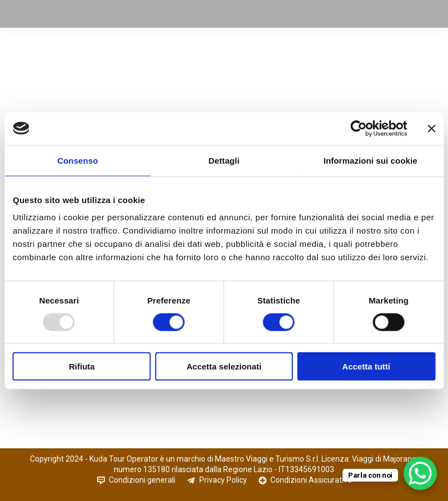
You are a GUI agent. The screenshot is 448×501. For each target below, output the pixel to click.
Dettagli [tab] (224, 160)
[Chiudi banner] (431, 128)
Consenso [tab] (77, 160)
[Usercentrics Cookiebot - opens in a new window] (358, 128)
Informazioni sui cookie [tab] (371, 160)
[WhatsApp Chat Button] (420, 473)
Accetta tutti (366, 366)
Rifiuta (82, 366)
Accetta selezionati (224, 366)
